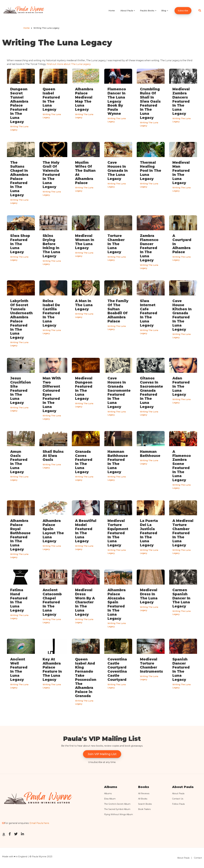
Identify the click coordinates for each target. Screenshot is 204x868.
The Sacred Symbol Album (117, 809)
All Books (143, 799)
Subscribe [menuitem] (183, 11)
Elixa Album (110, 799)
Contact (198, 858)
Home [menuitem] (112, 11)
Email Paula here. (40, 823)
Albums (108, 793)
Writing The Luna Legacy (19, 128)
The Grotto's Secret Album (117, 804)
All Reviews (144, 793)
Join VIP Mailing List (102, 754)
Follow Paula (178, 804)
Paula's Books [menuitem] (148, 13)
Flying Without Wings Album (119, 814)
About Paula (178, 793)
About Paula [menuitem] (128, 13)
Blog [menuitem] (165, 13)
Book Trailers (144, 809)
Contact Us (178, 799)
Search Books (145, 804)
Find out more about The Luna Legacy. (69, 64)
